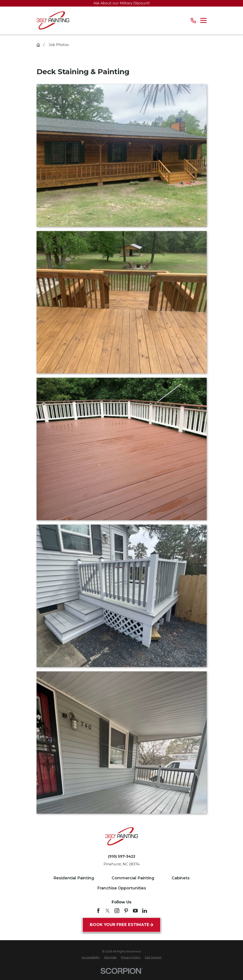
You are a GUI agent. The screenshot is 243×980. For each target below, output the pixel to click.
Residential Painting (74, 878)
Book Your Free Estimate (121, 925)
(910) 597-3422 (122, 857)
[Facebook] (98, 911)
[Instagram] (117, 911)
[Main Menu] (203, 20)
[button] (122, 155)
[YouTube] (135, 911)
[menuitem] (91, 957)
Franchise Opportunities (122, 888)
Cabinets (181, 878)
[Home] (53, 20)
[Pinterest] (126, 911)
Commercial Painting (133, 878)
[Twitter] (107, 911)
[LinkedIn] (144, 911)
